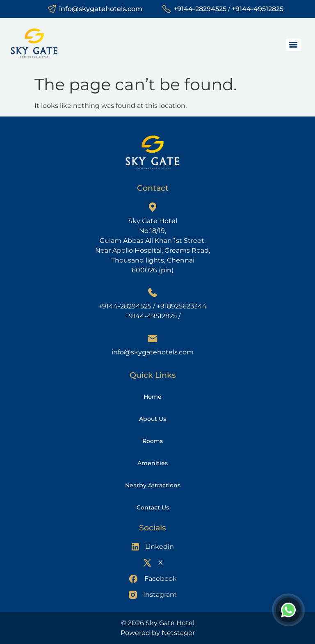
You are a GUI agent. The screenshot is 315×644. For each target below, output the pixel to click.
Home (153, 397)
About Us (153, 419)
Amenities (153, 463)
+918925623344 (182, 306)
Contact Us (153, 507)
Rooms (153, 441)
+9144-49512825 (258, 9)
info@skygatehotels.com (101, 9)
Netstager (178, 633)
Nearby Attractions (153, 485)
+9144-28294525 (200, 9)
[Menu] (293, 45)
